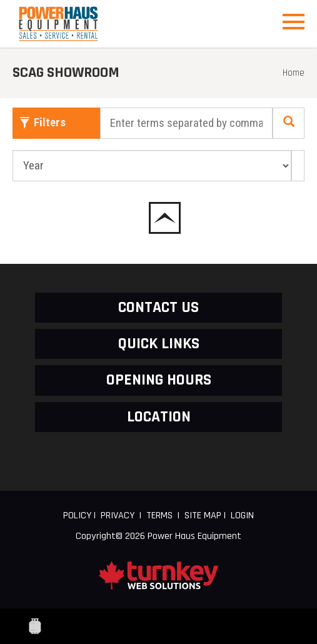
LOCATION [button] (159, 417)
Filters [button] (42, 123)
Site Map (203, 516)
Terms (159, 516)
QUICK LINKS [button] (158, 344)
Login (242, 516)
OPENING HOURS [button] (159, 380)
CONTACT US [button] (158, 307)
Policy (77, 516)
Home (294, 73)
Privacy (118, 516)
